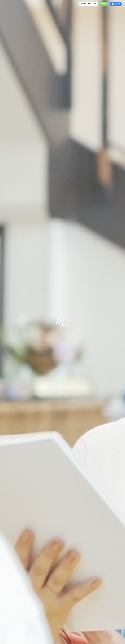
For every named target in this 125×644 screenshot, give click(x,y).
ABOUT (84, 4)
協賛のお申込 (116, 4)
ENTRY (104, 4)
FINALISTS (92, 4)
